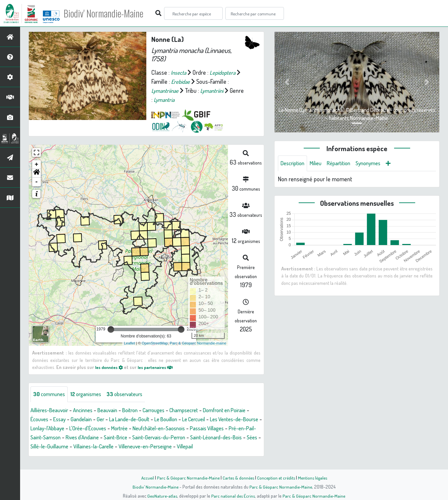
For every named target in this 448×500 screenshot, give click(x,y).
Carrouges (165, 411)
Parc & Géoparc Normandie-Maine (186, 478)
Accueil (144, 478)
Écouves (62, 420)
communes (51, 394)
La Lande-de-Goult (158, 420)
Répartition (345, 164)
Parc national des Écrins (233, 496)
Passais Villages (49, 438)
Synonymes (377, 164)
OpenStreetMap (155, 343)
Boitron (139, 411)
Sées (119, 447)
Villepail (77, 456)
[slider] (111, 329)
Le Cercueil (230, 420)
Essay (84, 420)
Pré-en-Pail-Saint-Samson (104, 438)
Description (294, 164)
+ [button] (37, 165)
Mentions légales (315, 478)
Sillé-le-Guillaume (151, 447)
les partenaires (161, 367)
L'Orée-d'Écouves (143, 429)
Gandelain (107, 420)
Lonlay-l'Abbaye (99, 429)
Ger (127, 420)
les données (111, 367)
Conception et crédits (277, 478)
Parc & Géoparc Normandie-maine (198, 343)
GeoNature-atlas (161, 496)
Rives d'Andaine (159, 438)
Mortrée (178, 429)
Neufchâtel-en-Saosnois (222, 429)
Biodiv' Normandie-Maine (110, 13)
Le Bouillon (199, 420)
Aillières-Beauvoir (51, 411)
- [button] (37, 182)
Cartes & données (238, 478)
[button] (36, 173)
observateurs (133, 394)
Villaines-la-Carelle (200, 447)
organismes (90, 394)
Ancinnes (88, 411)
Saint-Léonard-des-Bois (80, 447)
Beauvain (115, 411)
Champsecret (199, 411)
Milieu (319, 164)
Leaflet (129, 343)
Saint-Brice (195, 438)
